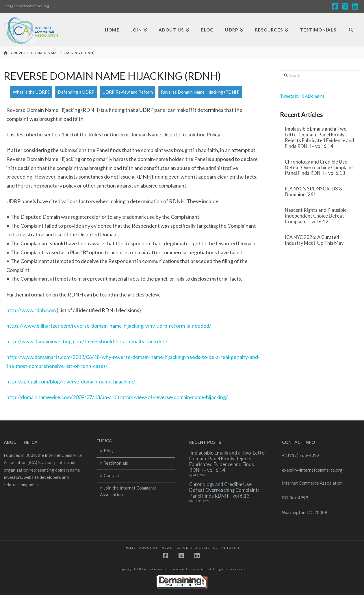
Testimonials (114, 463)
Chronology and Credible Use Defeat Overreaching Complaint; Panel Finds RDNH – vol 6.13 (320, 168)
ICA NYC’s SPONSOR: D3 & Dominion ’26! (314, 192)
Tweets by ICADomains (302, 96)
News (167, 548)
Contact (110, 475)
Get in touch (226, 548)
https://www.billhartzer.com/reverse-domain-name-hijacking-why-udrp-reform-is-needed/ (109, 326)
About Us (149, 548)
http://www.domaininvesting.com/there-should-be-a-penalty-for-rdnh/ (87, 341)
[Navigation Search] (351, 30)
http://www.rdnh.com (31, 310)
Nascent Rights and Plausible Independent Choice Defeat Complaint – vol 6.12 (316, 216)
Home (130, 548)
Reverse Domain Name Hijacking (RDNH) (200, 92)
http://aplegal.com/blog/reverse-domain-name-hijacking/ (71, 381)
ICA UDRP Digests (193, 548)
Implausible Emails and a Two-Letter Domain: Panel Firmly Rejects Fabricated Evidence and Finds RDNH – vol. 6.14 (320, 138)
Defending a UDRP (76, 92)
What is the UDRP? (31, 92)
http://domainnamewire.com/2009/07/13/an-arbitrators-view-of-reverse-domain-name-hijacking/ (117, 397)
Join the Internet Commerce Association (128, 491)
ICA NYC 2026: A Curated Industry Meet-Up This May (314, 240)
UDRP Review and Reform (128, 92)
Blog (106, 451)
